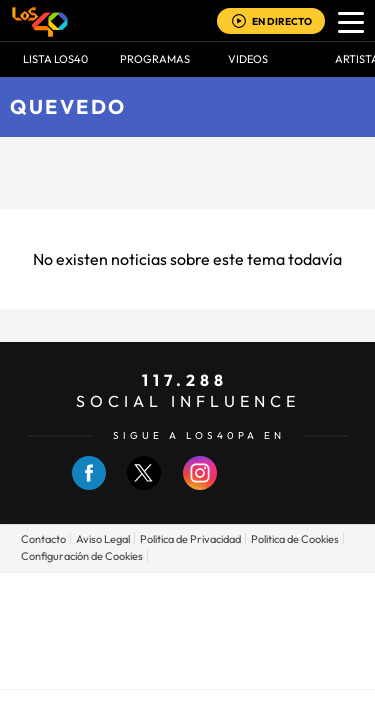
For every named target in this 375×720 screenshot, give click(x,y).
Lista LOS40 (55, 59)
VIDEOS (248, 59)
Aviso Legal (103, 539)
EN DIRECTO (282, 21)
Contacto (43, 539)
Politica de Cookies (295, 539)
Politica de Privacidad (190, 539)
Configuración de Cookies (82, 556)
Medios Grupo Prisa (188, 665)
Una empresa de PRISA (188, 616)
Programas (155, 59)
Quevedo (68, 106)
